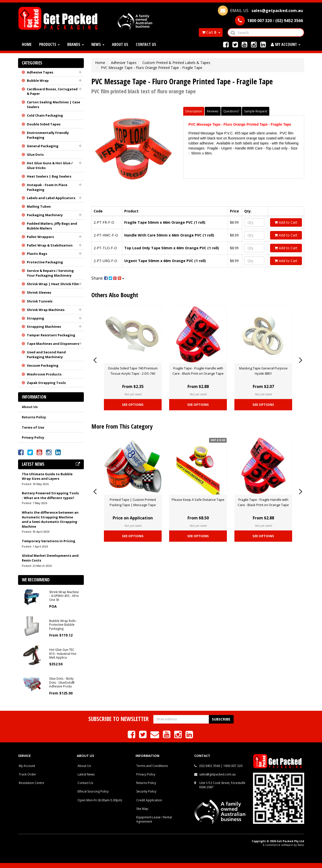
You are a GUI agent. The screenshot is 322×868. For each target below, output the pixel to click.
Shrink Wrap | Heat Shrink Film (53, 284)
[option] (133, 359)
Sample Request (256, 111)
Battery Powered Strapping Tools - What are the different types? (50, 495)
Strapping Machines (44, 327)
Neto (301, 845)
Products (49, 44)
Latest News (86, 774)
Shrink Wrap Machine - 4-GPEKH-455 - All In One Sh (64, 596)
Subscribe (221, 719)
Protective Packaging (45, 262)
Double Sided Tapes (44, 124)
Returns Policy (34, 417)
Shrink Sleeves (39, 292)
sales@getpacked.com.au (217, 774)
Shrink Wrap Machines (46, 310)
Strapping (36, 318)
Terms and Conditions (152, 766)
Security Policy (146, 791)
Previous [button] (95, 359)
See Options (133, 405)
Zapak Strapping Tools (46, 383)
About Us (120, 44)
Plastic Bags (37, 254)
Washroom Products (44, 374)
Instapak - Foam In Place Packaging (47, 187)
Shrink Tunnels (40, 301)
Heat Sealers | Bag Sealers (49, 176)
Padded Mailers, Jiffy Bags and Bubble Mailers (52, 226)
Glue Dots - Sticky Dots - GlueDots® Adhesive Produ (62, 682)
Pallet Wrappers (40, 237)
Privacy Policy (33, 437)
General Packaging (43, 146)
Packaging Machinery (45, 215)
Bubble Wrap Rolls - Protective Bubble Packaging (63, 625)
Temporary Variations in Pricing (49, 541)
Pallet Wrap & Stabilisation (50, 245)
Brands (76, 44)
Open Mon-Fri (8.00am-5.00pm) (100, 800)
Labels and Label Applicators (51, 198)
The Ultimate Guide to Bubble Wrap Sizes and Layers (47, 476)
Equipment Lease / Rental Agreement (154, 819)
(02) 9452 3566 (210, 766)
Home (27, 44)
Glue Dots (35, 154)
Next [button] (301, 359)
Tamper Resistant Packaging (51, 335)
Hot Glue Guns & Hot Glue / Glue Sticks (50, 165)
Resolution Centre (31, 783)
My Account (27, 766)
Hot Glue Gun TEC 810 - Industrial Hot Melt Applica (63, 654)
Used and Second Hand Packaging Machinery (46, 354)
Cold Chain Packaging (45, 115)
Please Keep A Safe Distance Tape (198, 500)
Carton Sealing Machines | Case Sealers (53, 104)
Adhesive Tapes (40, 72)
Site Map (142, 809)
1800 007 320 (233, 766)
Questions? (231, 111)
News (98, 44)
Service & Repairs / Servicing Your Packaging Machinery (50, 273)
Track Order (27, 774)
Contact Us (146, 44)
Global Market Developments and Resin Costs (50, 558)
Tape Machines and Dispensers (53, 344)
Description (194, 111)
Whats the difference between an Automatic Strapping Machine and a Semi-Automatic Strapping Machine (50, 519)
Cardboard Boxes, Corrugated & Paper (52, 91)
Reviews (213, 111)
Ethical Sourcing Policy (93, 791)
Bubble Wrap (38, 81)
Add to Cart (286, 222)
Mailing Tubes (39, 206)
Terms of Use (33, 427)
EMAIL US (260, 11)
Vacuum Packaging (43, 365)
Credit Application (149, 800)
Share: (108, 278)
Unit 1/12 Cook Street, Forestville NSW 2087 (222, 785)
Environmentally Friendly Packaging (48, 135)
